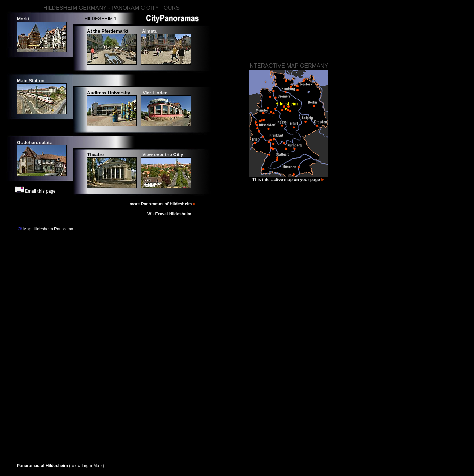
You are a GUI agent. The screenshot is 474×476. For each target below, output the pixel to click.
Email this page (35, 191)
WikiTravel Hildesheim (170, 214)
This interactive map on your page (288, 180)
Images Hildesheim (12, 473)
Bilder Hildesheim (8, 473)
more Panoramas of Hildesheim (163, 204)
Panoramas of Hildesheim (43, 466)
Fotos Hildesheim (5, 473)
